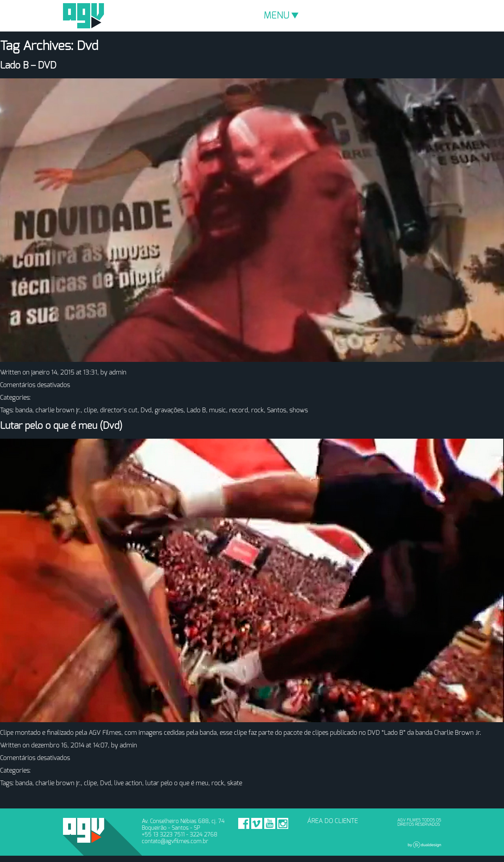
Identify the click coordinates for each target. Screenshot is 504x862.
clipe (90, 410)
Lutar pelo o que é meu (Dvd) (61, 426)
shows (299, 410)
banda (24, 410)
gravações (169, 410)
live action (128, 783)
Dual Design (424, 845)
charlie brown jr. (58, 410)
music (218, 410)
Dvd (146, 410)
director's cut (119, 410)
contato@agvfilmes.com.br (175, 841)
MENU (281, 16)
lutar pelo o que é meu (177, 783)
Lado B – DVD (28, 66)
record (239, 410)
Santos (277, 410)
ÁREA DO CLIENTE (333, 821)
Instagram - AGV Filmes (283, 823)
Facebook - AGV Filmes (244, 823)
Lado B (196, 410)
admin (118, 373)
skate (235, 783)
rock (258, 410)
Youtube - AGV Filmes (270, 823)
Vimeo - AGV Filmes (257, 823)
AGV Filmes (83, 16)
